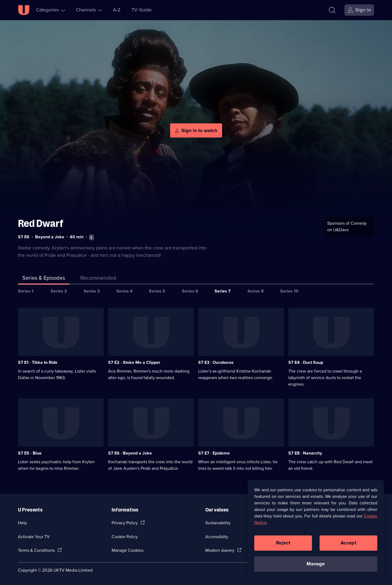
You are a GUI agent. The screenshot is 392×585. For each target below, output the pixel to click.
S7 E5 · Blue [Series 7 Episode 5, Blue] (30, 453)
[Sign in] (359, 10)
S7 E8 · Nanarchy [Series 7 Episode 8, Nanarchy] (305, 453)
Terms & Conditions (36, 550)
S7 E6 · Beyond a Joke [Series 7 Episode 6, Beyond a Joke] (130, 453)
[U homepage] (24, 10)
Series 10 (289, 290)
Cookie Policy (125, 536)
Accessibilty (217, 536)
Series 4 (124, 290)
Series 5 (157, 290)
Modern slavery (220, 550)
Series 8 (256, 290)
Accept (348, 543)
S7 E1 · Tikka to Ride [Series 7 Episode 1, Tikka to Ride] (38, 362)
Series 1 (26, 290)
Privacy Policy (125, 522)
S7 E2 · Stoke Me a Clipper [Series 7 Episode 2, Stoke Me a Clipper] (134, 362)
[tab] (98, 278)
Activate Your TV (34, 536)
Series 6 (190, 290)
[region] (316, 530)
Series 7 (223, 290)
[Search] (332, 10)
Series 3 (92, 290)
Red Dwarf (41, 223)
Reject (283, 543)
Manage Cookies (128, 550)
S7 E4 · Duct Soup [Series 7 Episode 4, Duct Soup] (306, 362)
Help (22, 522)
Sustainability (218, 522)
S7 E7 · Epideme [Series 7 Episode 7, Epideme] (214, 453)
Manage (316, 564)
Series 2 (59, 290)
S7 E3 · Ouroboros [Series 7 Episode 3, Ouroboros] (216, 362)
